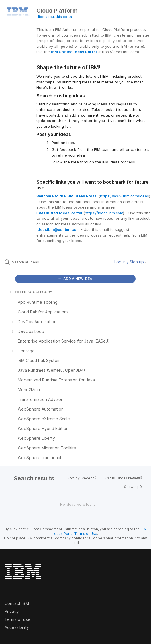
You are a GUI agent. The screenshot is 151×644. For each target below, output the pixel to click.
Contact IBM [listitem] (17, 603)
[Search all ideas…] (45, 262)
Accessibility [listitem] (17, 627)
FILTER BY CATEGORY (31, 292)
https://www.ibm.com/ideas (124, 196)
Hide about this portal (55, 17)
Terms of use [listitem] (17, 619)
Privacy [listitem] (12, 611)
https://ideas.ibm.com (104, 213)
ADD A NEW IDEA (75, 279)
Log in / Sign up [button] (130, 262)
